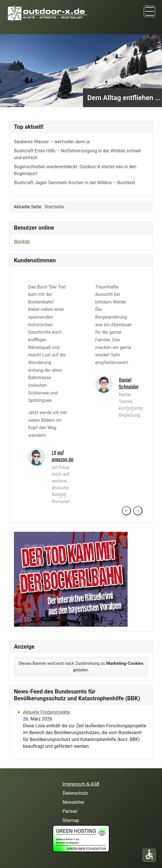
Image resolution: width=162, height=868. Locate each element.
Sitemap (71, 820)
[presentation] (126, 511)
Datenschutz (75, 793)
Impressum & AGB (81, 784)
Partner (70, 811)
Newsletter (73, 802)
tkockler (22, 241)
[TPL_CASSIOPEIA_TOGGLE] (149, 11)
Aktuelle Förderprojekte (46, 712)
